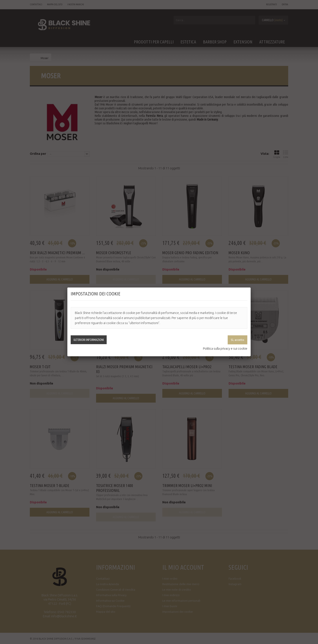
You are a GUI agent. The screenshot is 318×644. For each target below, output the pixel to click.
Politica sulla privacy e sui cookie (225, 349)
